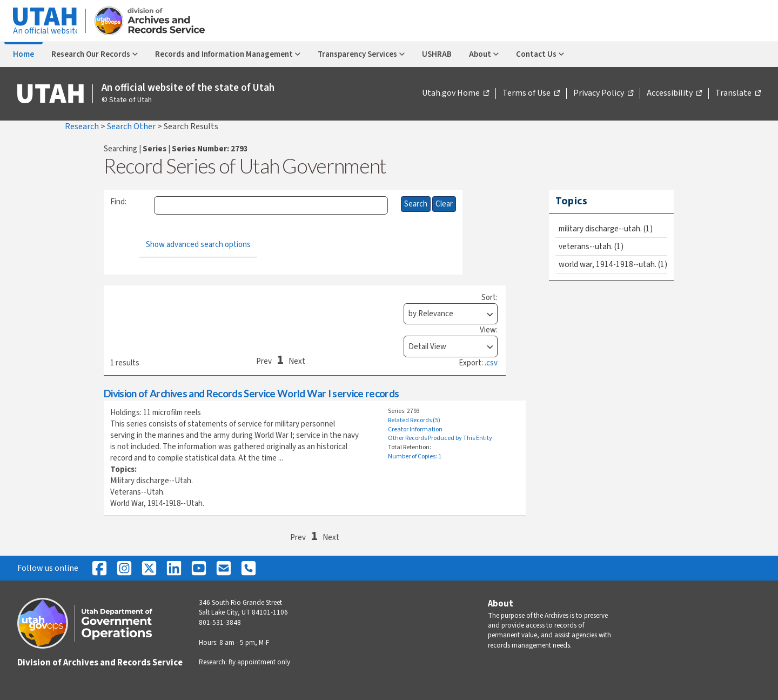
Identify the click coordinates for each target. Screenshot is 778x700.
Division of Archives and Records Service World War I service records (251, 393)
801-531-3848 (220, 623)
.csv (491, 363)
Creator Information (415, 429)
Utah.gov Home (455, 94)
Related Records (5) (414, 420)
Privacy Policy (603, 94)
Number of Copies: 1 (415, 456)
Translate (738, 94)
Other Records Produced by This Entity (440, 438)
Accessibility (674, 94)
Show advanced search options (198, 245)
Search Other (132, 126)
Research (83, 126)
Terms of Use (531, 94)
